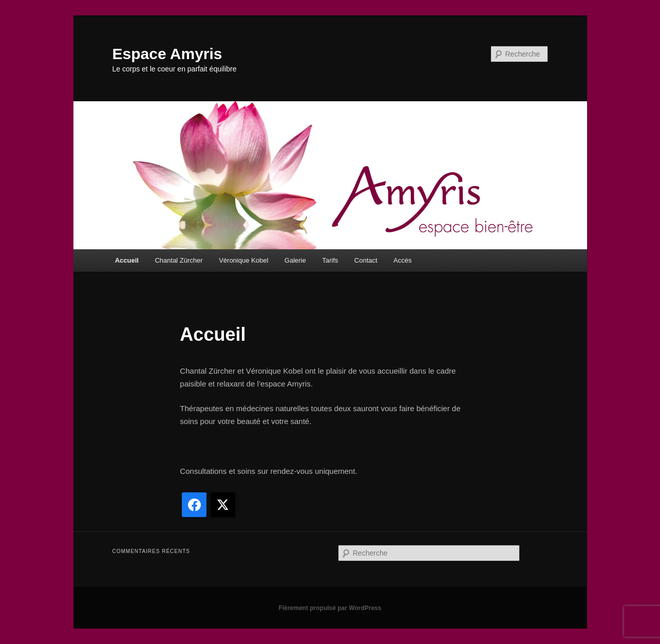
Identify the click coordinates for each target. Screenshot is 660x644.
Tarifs (330, 260)
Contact (366, 260)
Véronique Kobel (243, 260)
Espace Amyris (167, 54)
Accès (402, 260)
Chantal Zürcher (178, 260)
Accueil (127, 260)
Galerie (295, 260)
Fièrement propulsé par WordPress (330, 608)
